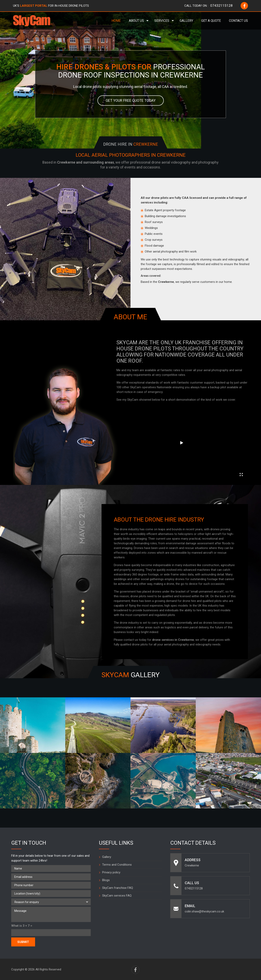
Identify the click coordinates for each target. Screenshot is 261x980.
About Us (136, 21)
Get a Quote (211, 21)
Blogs (106, 880)
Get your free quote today (131, 100)
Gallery (186, 21)
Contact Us (238, 21)
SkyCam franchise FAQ (118, 888)
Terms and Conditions (117, 865)
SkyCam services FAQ (117, 896)
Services (162, 21)
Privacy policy (111, 872)
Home (116, 21)
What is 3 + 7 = (22, 926)
